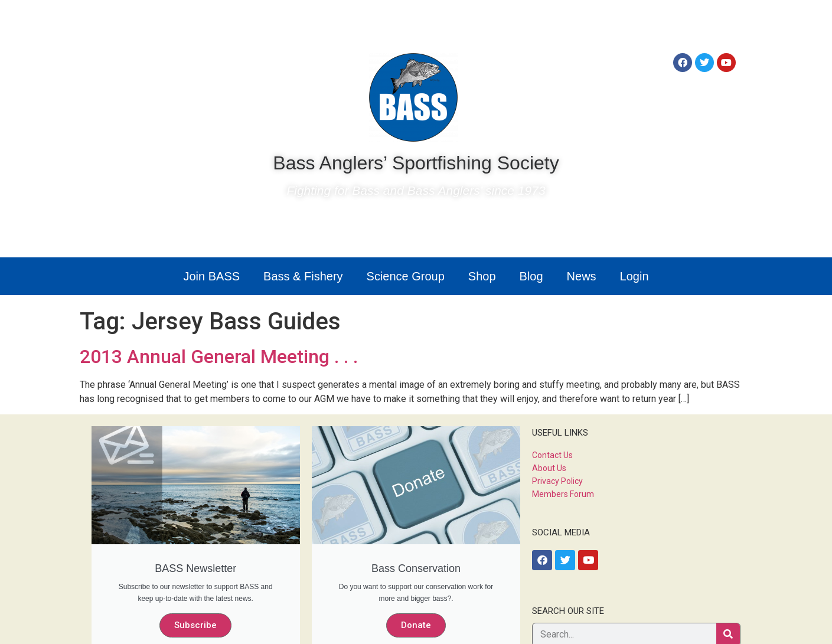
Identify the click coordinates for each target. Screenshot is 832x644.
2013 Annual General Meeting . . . (219, 357)
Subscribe (195, 625)
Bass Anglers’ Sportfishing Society (416, 163)
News (582, 276)
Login (634, 276)
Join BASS (211, 276)
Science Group (406, 276)
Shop (482, 276)
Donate (416, 625)
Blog (531, 276)
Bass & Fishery (303, 276)
